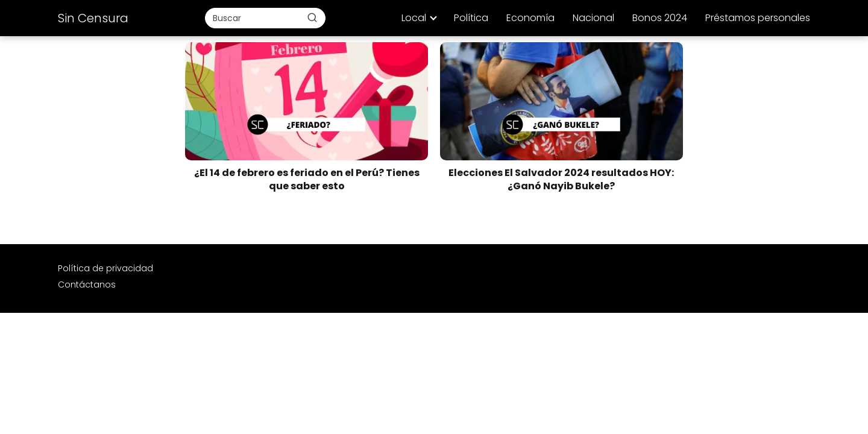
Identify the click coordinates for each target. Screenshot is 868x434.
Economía (530, 18)
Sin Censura (93, 18)
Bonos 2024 (660, 18)
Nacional (593, 18)
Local (414, 18)
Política (471, 18)
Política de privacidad (105, 268)
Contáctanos (87, 285)
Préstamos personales (758, 18)
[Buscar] (312, 17)
